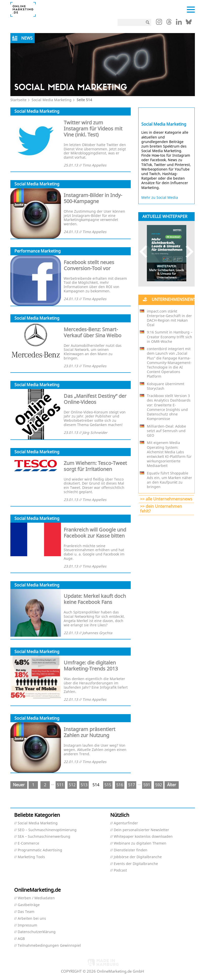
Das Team (26, 912)
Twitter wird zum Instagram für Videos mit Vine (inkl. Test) (93, 129)
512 (72, 785)
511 (60, 785)
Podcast (120, 870)
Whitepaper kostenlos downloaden (143, 837)
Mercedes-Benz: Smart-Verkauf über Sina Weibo (93, 332)
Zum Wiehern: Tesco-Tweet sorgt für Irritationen (95, 466)
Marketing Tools (31, 857)
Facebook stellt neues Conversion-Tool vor (89, 265)
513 (84, 785)
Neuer (19, 785)
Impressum (27, 925)
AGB (21, 939)
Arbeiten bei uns (32, 919)
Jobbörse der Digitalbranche (138, 857)
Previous (146, 252)
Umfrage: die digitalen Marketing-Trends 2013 (91, 666)
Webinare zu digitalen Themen (140, 843)
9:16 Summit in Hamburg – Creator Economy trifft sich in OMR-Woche (170, 337)
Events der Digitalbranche (136, 864)
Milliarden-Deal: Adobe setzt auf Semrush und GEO (166, 431)
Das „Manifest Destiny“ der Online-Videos (95, 399)
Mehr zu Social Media (160, 197)
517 (132, 785)
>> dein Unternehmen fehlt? (161, 509)
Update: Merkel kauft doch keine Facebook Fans (95, 599)
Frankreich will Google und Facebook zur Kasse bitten (95, 533)
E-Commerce (28, 843)
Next (187, 252)
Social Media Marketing (52, 100)
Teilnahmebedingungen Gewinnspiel (49, 946)
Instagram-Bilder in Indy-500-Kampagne (93, 198)
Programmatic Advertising (40, 850)
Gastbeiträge (29, 905)
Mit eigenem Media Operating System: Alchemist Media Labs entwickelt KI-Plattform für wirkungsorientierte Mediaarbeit (169, 454)
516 (120, 785)
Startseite (18, 100)
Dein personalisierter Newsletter (141, 830)
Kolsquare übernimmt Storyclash (166, 386)
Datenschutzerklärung (37, 932)
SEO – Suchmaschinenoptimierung (47, 830)
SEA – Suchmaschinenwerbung (44, 837)
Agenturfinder (126, 823)
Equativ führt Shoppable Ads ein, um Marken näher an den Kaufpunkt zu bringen (169, 480)
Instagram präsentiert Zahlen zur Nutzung (89, 732)
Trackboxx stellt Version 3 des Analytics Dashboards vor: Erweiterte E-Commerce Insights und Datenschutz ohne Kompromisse (169, 407)
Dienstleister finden (131, 850)
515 (108, 785)
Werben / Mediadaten (36, 898)
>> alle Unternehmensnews (166, 499)
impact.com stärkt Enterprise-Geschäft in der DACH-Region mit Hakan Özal (169, 318)
